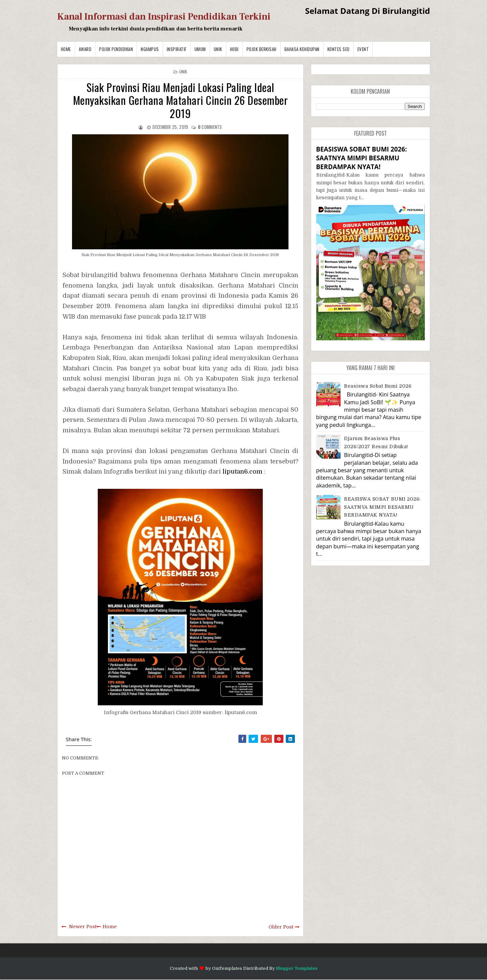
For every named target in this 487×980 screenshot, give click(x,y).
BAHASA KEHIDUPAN (302, 49)
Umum (200, 49)
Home (66, 49)
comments (210, 127)
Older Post (281, 927)
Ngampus (150, 49)
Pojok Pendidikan (116, 49)
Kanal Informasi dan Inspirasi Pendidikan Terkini (164, 17)
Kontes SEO (339, 49)
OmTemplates (227, 968)
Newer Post (83, 927)
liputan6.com (242, 472)
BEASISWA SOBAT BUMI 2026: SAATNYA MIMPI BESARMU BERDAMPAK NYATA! (362, 158)
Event (363, 49)
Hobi (234, 49)
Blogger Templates (297, 968)
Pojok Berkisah (262, 49)
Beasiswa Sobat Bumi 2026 (378, 386)
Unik (218, 49)
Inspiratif (177, 49)
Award (85, 49)
